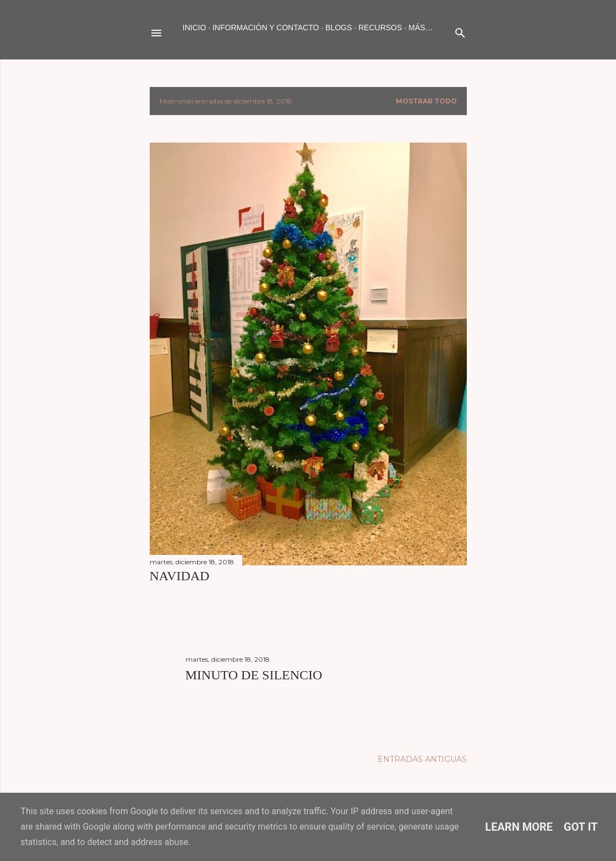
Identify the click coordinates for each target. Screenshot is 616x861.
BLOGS (339, 28)
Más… (421, 28)
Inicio (195, 28)
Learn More (519, 827)
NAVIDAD (180, 576)
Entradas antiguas (422, 759)
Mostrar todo (426, 101)
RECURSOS (380, 28)
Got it (581, 827)
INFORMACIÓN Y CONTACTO (266, 28)
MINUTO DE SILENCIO (254, 675)
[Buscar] (460, 31)
